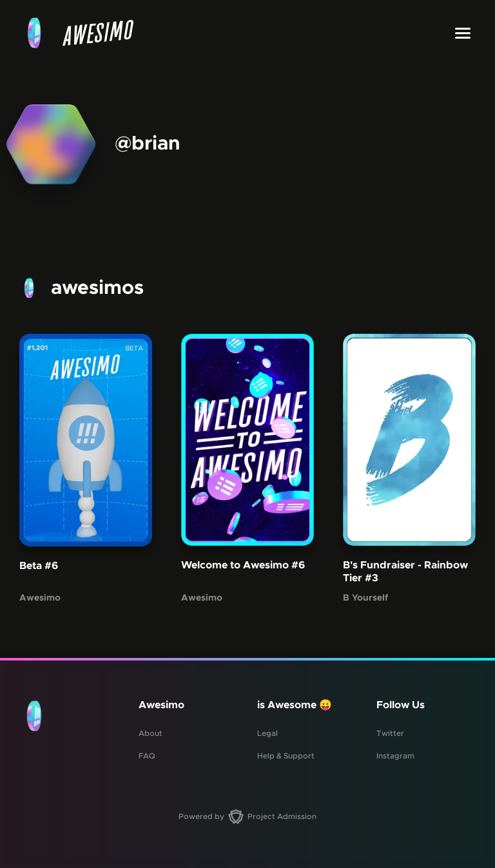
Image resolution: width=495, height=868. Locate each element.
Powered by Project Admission (247, 817)
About (150, 733)
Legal (267, 733)
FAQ (147, 756)
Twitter (390, 733)
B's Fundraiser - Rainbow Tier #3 (405, 572)
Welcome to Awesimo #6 (243, 565)
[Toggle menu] (463, 33)
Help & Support (286, 756)
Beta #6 (39, 566)
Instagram (395, 756)
